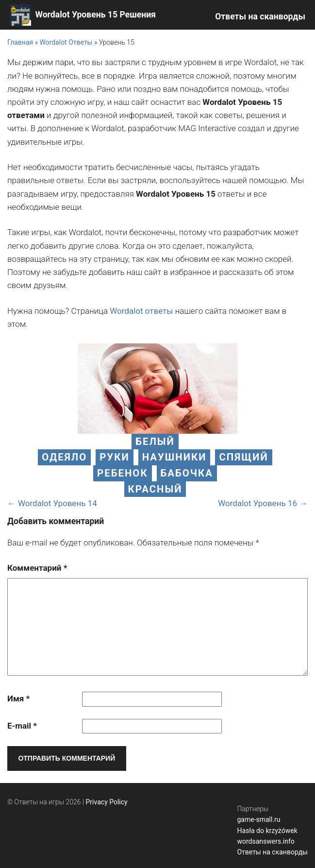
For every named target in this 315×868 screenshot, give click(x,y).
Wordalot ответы (141, 311)
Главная (20, 42)
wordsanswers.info (265, 841)
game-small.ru (258, 819)
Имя (18, 698)
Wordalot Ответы (66, 42)
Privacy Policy (107, 802)
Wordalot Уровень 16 (257, 503)
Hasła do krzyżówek (267, 831)
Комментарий (37, 568)
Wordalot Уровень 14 (58, 503)
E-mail (22, 726)
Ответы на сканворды (260, 17)
